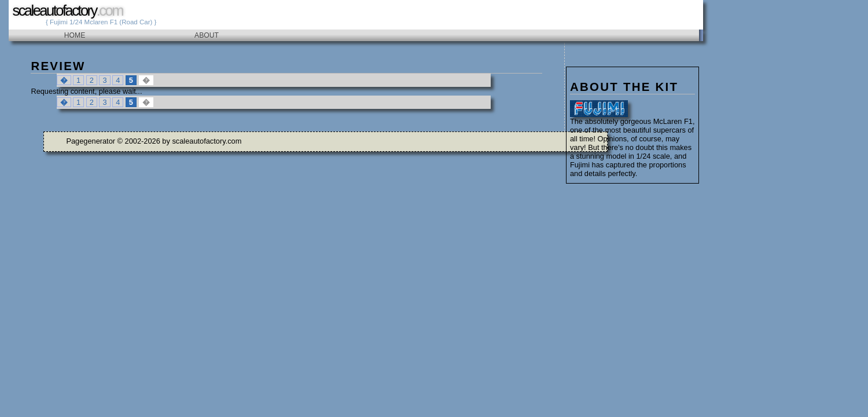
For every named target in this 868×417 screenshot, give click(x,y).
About (207, 35)
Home (75, 35)
